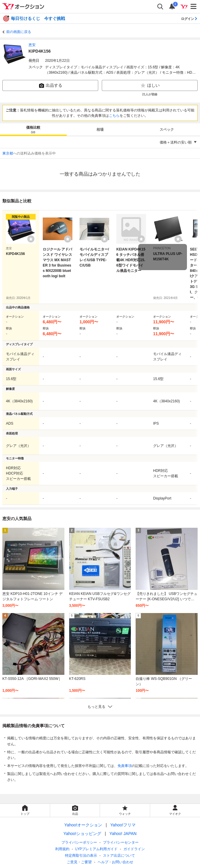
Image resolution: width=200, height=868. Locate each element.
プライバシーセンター (121, 842)
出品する (50, 86)
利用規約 (62, 849)
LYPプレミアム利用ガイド (96, 849)
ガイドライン (134, 849)
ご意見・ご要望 (79, 862)
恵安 (32, 45)
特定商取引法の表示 (81, 856)
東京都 (8, 153)
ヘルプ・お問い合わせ (115, 862)
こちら (114, 116)
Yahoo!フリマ (123, 825)
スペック (167, 130)
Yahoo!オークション (83, 825)
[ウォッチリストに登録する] (31, 239)
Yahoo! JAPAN (123, 834)
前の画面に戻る (19, 32)
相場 (100, 130)
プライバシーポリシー (79, 842)
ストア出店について (119, 856)
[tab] (33, 130)
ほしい (150, 86)
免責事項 (125, 766)
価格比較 (33, 130)
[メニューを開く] (194, 7)
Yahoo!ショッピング (82, 834)
